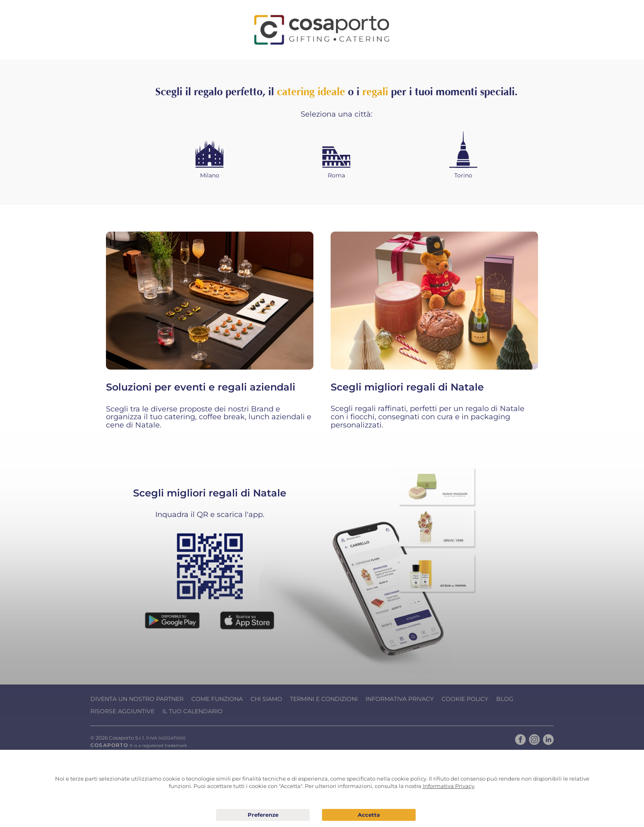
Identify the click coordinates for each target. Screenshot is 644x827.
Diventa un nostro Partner (137, 699)
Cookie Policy (465, 699)
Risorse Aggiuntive (122, 711)
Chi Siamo (266, 699)
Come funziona (217, 699)
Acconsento (369, 815)
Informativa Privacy (400, 699)
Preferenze (263, 815)
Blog (505, 699)
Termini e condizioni (324, 699)
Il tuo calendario (192, 711)
